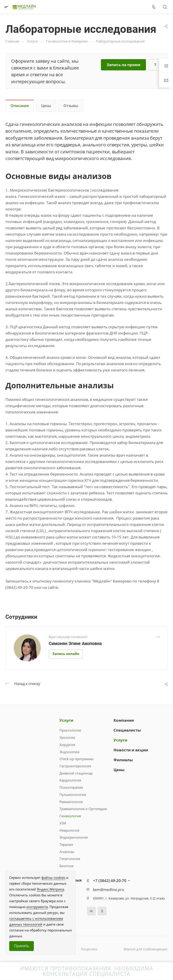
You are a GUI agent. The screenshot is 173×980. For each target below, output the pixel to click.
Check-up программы (77, 759)
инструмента (37, 907)
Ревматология (71, 802)
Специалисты (127, 730)
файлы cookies (53, 877)
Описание (20, 106)
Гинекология (70, 816)
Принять (22, 946)
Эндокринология (74, 837)
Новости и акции (131, 750)
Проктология (70, 730)
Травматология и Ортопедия (83, 809)
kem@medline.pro (109, 890)
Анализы (67, 852)
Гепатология (70, 859)
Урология (67, 737)
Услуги (66, 720)
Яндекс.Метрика (50, 889)
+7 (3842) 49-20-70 (110, 881)
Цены (46, 106)
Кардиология (70, 780)
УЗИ (63, 823)
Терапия (66, 844)
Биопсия (66, 866)
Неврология (69, 830)
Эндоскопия (69, 752)
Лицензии (89, 949)
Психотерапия (71, 787)
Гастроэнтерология (75, 766)
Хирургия (67, 745)
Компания (124, 720)
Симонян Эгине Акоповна (75, 643)
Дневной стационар (76, 773)
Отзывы (71, 106)
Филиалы (123, 760)
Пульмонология (73, 795)
